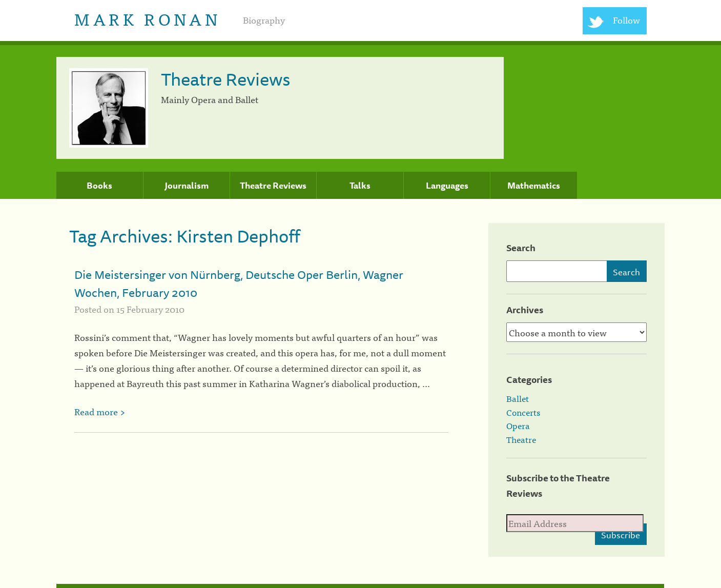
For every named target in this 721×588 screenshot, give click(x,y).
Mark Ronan (147, 18)
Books (99, 186)
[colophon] (360, 586)
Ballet (518, 398)
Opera (518, 425)
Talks (360, 186)
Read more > (100, 411)
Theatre (521, 439)
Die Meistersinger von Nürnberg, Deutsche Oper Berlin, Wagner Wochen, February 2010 (239, 283)
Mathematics (534, 186)
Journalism (187, 186)
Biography (264, 20)
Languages (447, 186)
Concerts (523, 412)
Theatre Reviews (273, 186)
